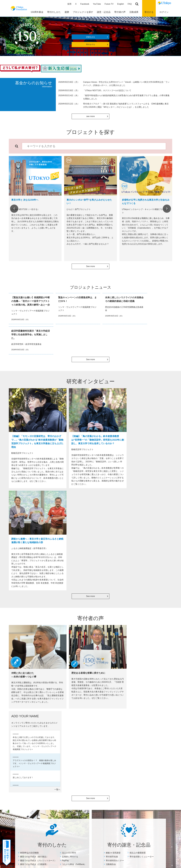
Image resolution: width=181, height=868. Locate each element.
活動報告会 (111, 655)
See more (90, 267)
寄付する (149, 13)
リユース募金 (26, 771)
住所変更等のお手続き (150, 738)
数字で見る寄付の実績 (91, 732)
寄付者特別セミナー (115, 651)
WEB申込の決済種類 (29, 643)
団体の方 (24, 791)
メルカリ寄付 (26, 774)
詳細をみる (90, 37)
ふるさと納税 (26, 781)
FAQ (130, 4)
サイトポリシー (79, 828)
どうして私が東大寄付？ (122, 738)
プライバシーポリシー (98, 828)
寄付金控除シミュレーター (142, 647)
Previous (14, 209)
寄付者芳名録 (112, 647)
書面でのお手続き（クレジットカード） (38, 651)
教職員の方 (25, 787)
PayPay (65, 651)
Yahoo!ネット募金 (28, 778)
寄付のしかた (26, 726)
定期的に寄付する (70, 647)
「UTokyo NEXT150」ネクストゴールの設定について (107, 91)
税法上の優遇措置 (138, 643)
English (121, 4)
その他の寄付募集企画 (150, 748)
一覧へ (168, 578)
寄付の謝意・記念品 (60, 726)
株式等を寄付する (28, 784)
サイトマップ (63, 828)
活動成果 (85, 726)
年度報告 (86, 735)
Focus (84, 745)
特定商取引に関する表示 (151, 741)
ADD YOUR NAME (120, 741)
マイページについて (149, 751)
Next (167, 209)
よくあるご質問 (27, 797)
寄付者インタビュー (121, 735)
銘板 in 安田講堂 (113, 643)
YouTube (97, 4)
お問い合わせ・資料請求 (151, 735)
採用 (69, 4)
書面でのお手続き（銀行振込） (34, 647)
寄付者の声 (117, 726)
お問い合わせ (117, 828)
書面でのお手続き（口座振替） (34, 655)
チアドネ (24, 794)
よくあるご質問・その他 (150, 728)
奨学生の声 (86, 741)
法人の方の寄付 (69, 643)
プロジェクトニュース (91, 738)
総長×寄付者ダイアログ (122, 732)
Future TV (109, 4)
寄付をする (90, 45)
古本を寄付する (27, 768)
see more (91, 117)
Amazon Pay (26, 765)
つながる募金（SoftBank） (74, 655)
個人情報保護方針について (151, 744)
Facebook (85, 4)
